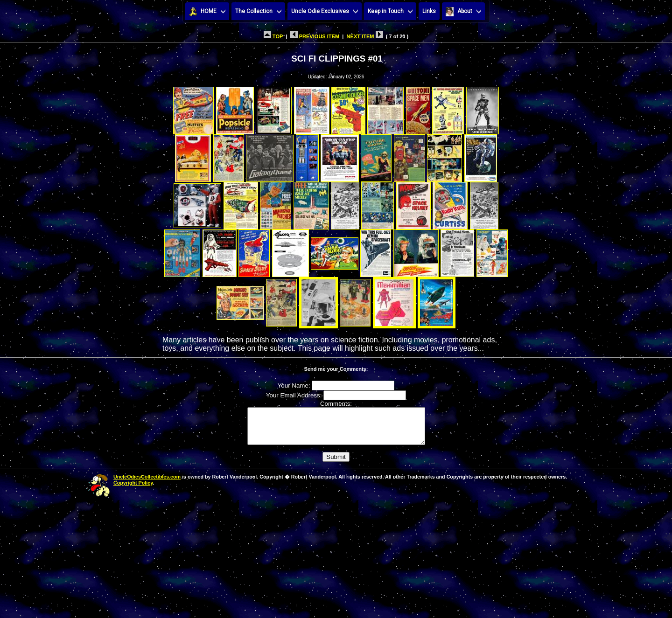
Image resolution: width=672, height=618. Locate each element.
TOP (273, 36)
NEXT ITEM (365, 36)
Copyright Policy (133, 490)
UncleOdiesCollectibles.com (147, 484)
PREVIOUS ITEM (315, 36)
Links (429, 11)
